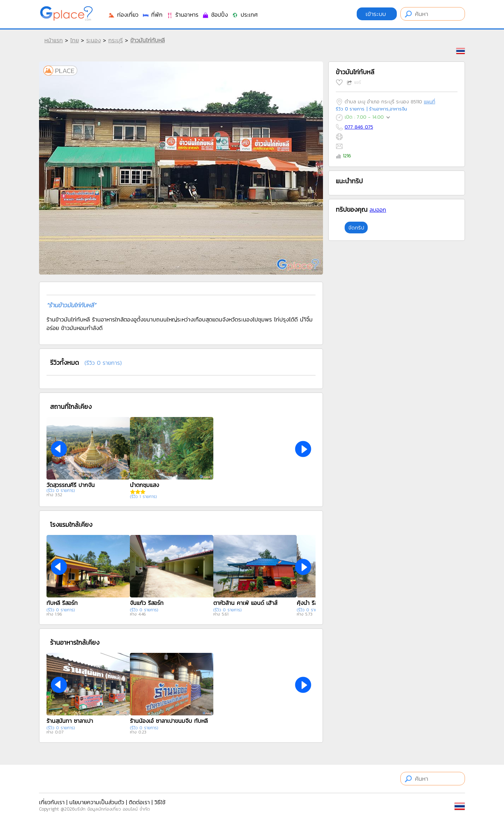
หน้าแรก (54, 40)
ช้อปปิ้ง (215, 15)
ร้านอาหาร (182, 15)
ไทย (75, 40)
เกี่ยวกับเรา (52, 802)
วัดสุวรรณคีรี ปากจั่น (71, 485)
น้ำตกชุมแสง (144, 485)
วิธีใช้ (160, 802)
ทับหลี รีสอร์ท (62, 603)
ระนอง (94, 40)
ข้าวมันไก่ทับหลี (147, 40)
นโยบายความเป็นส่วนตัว (97, 802)
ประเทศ (245, 15)
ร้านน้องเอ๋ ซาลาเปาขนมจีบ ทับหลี (169, 721)
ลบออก (378, 210)
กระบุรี (116, 40)
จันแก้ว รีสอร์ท (147, 603)
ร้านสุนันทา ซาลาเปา (70, 721)
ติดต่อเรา (139, 802)
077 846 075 (359, 127)
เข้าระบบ (377, 14)
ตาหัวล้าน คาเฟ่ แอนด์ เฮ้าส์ (245, 603)
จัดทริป (356, 228)
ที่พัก (152, 15)
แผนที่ (429, 102)
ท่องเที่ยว (123, 15)
